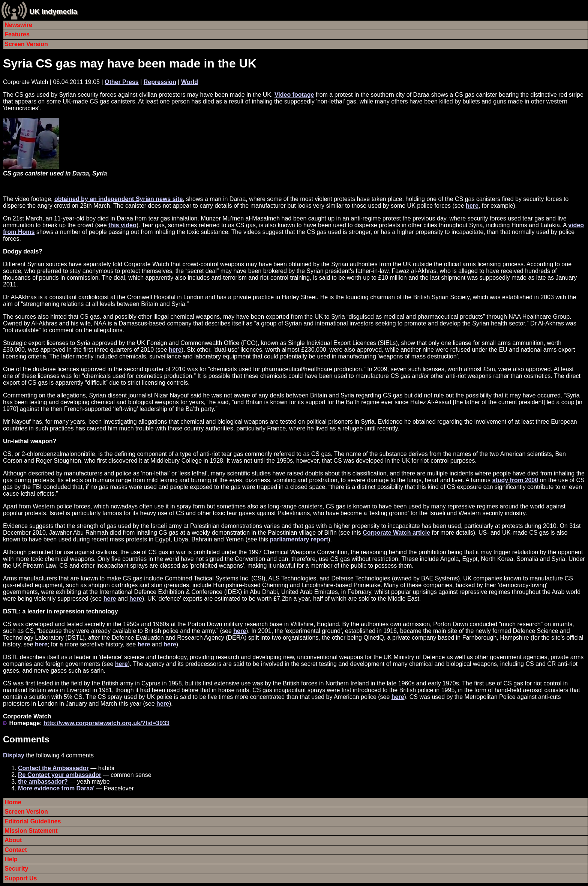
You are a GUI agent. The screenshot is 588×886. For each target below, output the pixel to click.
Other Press (122, 82)
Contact (16, 850)
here (472, 206)
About (13, 840)
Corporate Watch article (396, 533)
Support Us (21, 878)
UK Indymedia (53, 11)
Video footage (294, 95)
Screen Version (26, 44)
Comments (26, 739)
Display (14, 755)
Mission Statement (31, 831)
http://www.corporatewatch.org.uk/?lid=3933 (106, 723)
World (190, 82)
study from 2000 (515, 480)
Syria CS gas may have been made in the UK (130, 63)
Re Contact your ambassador (60, 775)
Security (16, 869)
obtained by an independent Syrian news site (118, 199)
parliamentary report (299, 539)
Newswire (18, 25)
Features (17, 34)
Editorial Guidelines (33, 821)
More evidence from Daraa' (56, 788)
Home (13, 802)
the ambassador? (43, 782)
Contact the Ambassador (53, 768)
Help (11, 859)
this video (122, 225)
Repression (160, 82)
